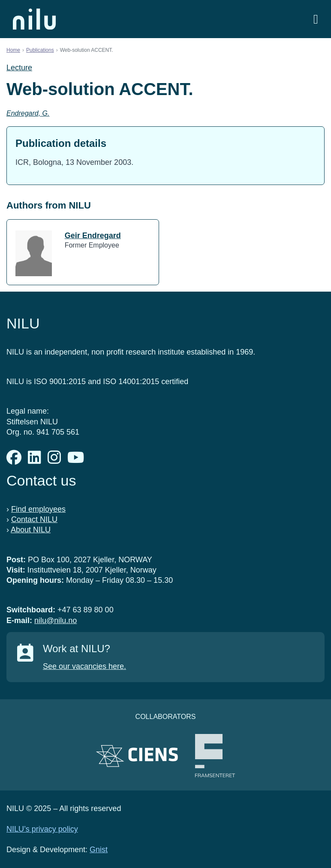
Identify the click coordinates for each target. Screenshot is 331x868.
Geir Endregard (93, 236)
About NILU (31, 530)
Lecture (19, 68)
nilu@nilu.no (56, 620)
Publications (40, 50)
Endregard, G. (28, 113)
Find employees (38, 509)
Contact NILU (34, 519)
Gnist (99, 850)
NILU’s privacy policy (42, 829)
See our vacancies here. (84, 666)
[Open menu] (316, 19)
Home (13, 50)
